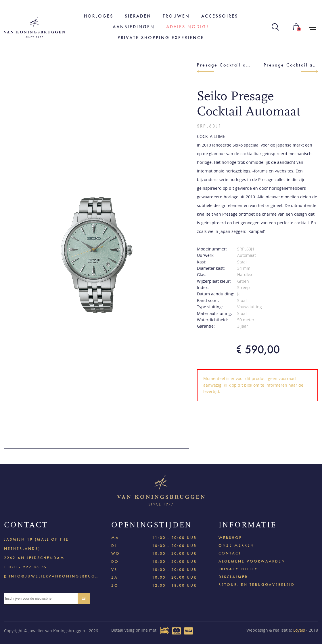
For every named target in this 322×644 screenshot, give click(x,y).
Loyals (299, 630)
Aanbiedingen (134, 27)
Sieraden (138, 16)
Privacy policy (238, 569)
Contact (230, 553)
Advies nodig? (188, 27)
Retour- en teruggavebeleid (257, 585)
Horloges (99, 16)
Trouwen (176, 16)
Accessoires (220, 16)
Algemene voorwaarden (252, 561)
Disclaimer (233, 577)
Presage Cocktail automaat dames (291, 65)
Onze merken (236, 545)
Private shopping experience (161, 38)
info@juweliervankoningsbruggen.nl (54, 576)
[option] (97, 255)
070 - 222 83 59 (28, 567)
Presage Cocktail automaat (224, 65)
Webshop (230, 538)
